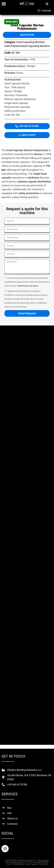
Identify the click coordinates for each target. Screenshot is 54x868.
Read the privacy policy (28, 286)
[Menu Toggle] (4, 4)
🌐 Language (44, 10)
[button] (47, 4)
